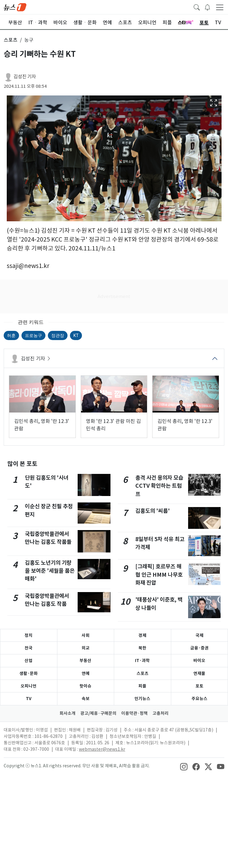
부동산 (85, 661)
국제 (199, 635)
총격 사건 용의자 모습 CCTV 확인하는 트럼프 (159, 486)
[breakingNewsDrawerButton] (207, 7)
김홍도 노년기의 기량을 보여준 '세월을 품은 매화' (50, 571)
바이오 (199, 661)
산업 (29, 661)
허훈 (11, 335)
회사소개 (68, 713)
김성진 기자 (25, 77)
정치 (29, 635)
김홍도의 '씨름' (153, 511)
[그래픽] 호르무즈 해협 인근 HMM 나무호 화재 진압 (159, 575)
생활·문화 (29, 673)
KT (76, 335)
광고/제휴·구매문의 (98, 713)
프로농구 (33, 335)
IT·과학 (142, 661)
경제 (142, 635)
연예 (86, 673)
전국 (29, 648)
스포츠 (143, 673)
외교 (86, 648)
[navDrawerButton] (220, 7)
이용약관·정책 (134, 713)
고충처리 (160, 713)
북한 (142, 648)
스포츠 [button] (11, 40)
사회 (86, 635)
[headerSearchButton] (197, 7)
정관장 (58, 335)
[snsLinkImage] (184, 766)
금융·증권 (199, 648)
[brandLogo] (15, 7)
